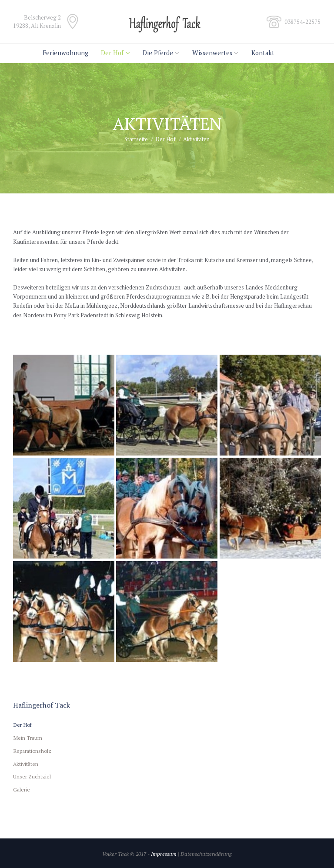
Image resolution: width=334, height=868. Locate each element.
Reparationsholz (32, 751)
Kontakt (263, 53)
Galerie (22, 789)
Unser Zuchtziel (32, 776)
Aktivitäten (26, 764)
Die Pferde (158, 53)
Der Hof (112, 53)
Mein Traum (28, 738)
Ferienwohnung (65, 53)
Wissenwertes (212, 53)
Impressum (164, 854)
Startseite (136, 139)
